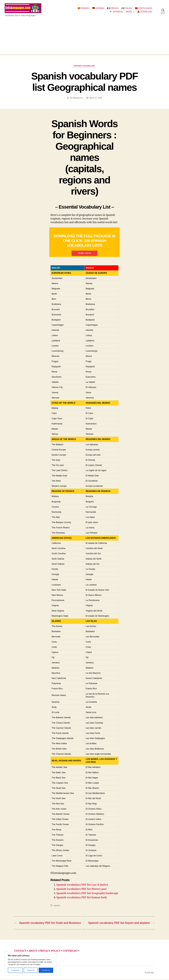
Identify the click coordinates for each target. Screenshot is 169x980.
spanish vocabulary (85, 66)
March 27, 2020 (96, 99)
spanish (57, 906)
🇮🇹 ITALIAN (127, 9)
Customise (15, 970)
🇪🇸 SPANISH (83, 9)
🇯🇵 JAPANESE (116, 12)
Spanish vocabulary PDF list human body (82, 898)
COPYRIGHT (70, 952)
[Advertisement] (84, 38)
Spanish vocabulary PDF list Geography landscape (87, 894)
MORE (129, 12)
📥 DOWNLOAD (145, 12)
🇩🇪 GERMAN (98, 9)
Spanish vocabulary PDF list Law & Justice (82, 886)
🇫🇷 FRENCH (113, 9)
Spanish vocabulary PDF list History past (82, 890)
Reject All (31, 970)
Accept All (46, 970)
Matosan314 (78, 99)
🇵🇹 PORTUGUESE (144, 9)
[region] (31, 963)
